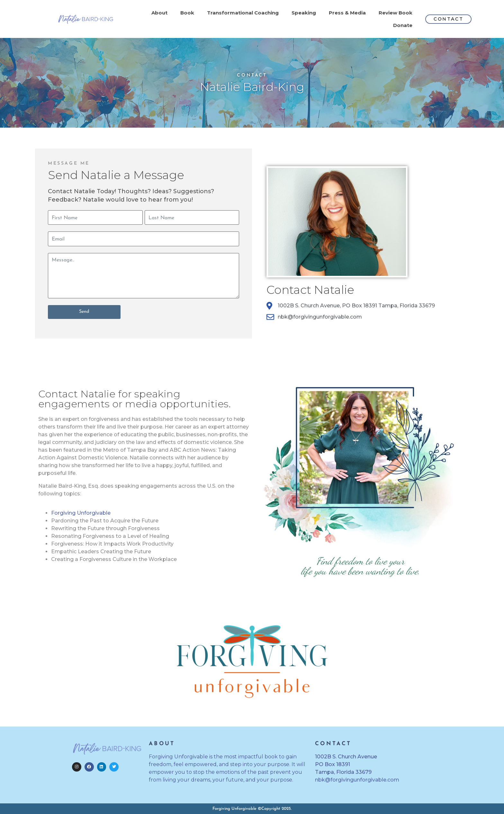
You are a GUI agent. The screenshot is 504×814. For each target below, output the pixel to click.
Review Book (396, 13)
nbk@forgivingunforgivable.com (357, 780)
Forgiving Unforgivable (81, 513)
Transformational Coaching (243, 13)
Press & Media (347, 13)
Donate (403, 25)
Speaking (304, 13)
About (159, 13)
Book (187, 13)
